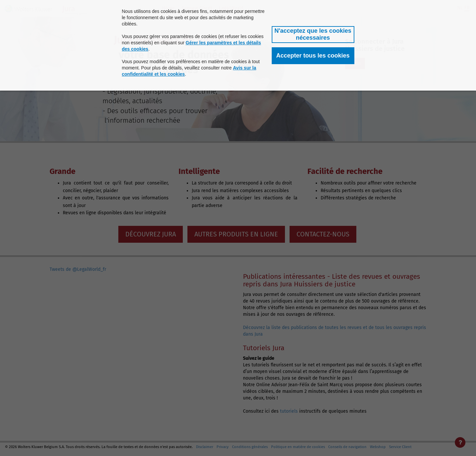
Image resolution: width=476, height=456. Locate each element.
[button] (313, 35)
